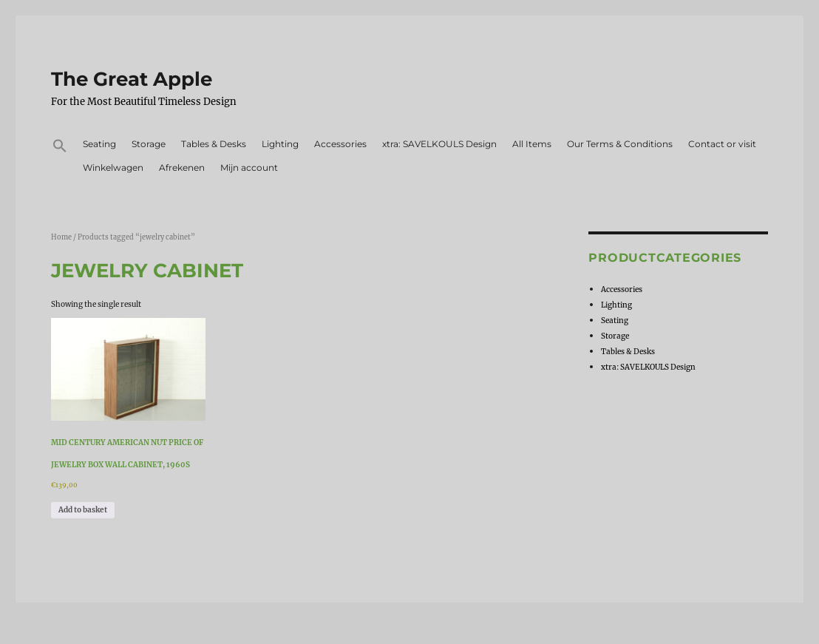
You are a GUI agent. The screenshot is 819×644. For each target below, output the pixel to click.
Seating (99, 144)
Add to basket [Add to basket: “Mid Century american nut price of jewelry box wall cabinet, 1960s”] (83, 510)
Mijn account (249, 167)
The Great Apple (132, 79)
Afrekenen (182, 167)
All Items (532, 144)
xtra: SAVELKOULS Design (439, 144)
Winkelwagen (113, 167)
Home (61, 237)
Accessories (340, 144)
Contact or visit (722, 144)
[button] (60, 148)
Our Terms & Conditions (620, 144)
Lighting (280, 144)
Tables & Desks (214, 144)
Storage (149, 144)
